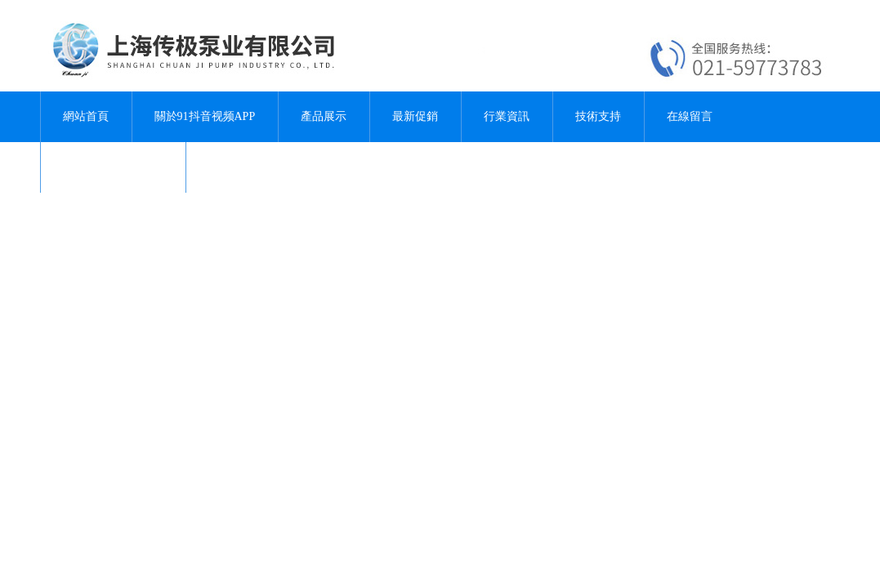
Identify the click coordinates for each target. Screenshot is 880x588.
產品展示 (324, 116)
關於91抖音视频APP (205, 116)
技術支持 (598, 116)
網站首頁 (86, 116)
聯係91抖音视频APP (114, 167)
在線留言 (690, 116)
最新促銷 (415, 116)
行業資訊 (507, 116)
